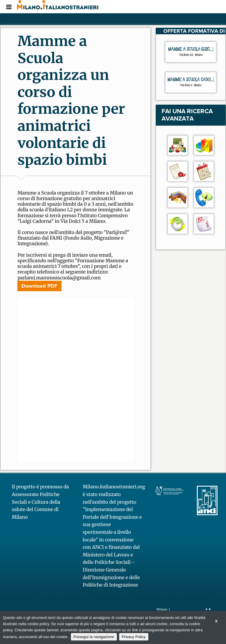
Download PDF (39, 286)
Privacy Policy (134, 637)
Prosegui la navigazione (94, 637)
